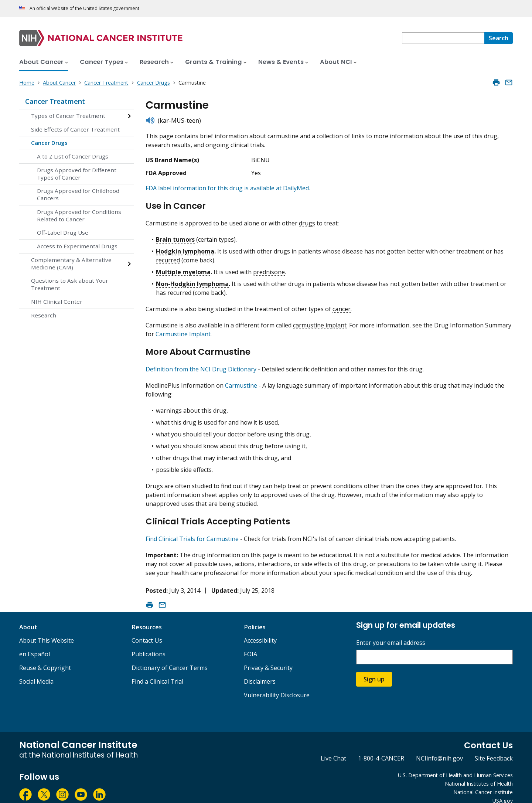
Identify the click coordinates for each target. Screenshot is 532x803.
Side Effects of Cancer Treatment (75, 129)
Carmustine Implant (183, 331)
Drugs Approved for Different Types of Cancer (77, 174)
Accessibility (260, 631)
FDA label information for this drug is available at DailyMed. (228, 188)
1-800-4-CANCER (381, 749)
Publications (149, 645)
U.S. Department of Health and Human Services (455, 766)
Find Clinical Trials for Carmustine (192, 529)
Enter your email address (391, 634)
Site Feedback (494, 749)
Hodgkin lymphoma (185, 248)
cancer (342, 306)
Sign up (374, 670)
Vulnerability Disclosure (277, 686)
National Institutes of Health (479, 774)
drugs (307, 220)
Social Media (36, 672)
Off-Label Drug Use (63, 232)
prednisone (269, 269)
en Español (35, 645)
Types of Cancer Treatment (68, 116)
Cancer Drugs (49, 143)
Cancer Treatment (55, 101)
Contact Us (147, 631)
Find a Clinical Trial (157, 672)
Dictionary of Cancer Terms (170, 659)
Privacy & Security (268, 659)
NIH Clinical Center (57, 302)
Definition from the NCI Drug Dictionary (201, 363)
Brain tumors (175, 236)
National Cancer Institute (483, 782)
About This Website (47, 631)
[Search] (499, 38)
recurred (168, 257)
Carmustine (241, 379)
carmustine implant (320, 322)
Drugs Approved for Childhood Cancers (78, 194)
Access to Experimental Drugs (77, 246)
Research (44, 315)
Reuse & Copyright (45, 659)
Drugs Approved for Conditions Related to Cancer (79, 215)
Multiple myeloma (183, 269)
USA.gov (503, 791)
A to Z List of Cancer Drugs (73, 156)
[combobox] (443, 38)
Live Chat (333, 749)
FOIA (250, 645)
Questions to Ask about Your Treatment (70, 284)
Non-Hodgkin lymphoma (192, 280)
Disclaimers (260, 672)
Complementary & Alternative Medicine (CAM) (71, 263)
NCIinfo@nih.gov (439, 749)
